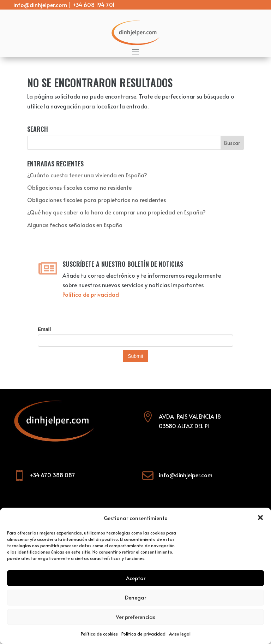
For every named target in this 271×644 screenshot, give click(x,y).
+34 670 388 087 (53, 475)
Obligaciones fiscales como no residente (79, 187)
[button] (260, 518)
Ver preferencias (135, 617)
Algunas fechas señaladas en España (75, 225)
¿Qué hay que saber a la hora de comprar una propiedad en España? (116, 212)
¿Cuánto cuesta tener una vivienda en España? (87, 175)
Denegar (135, 597)
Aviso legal (180, 634)
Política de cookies (99, 634)
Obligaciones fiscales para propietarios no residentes (97, 200)
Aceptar (136, 578)
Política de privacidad (143, 634)
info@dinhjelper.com (40, 5)
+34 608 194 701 (94, 5)
